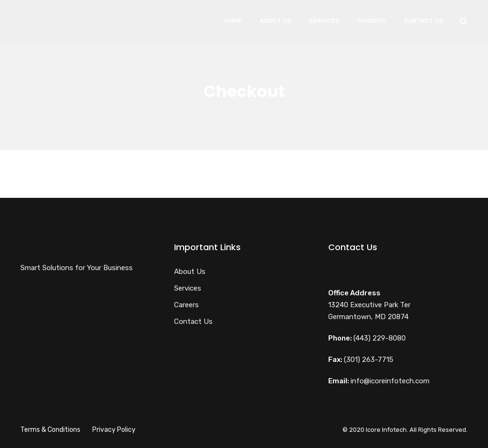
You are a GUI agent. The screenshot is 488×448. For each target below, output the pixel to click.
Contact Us (424, 21)
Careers (372, 21)
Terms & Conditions (50, 430)
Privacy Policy (114, 430)
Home (233, 21)
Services (324, 21)
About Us (275, 21)
